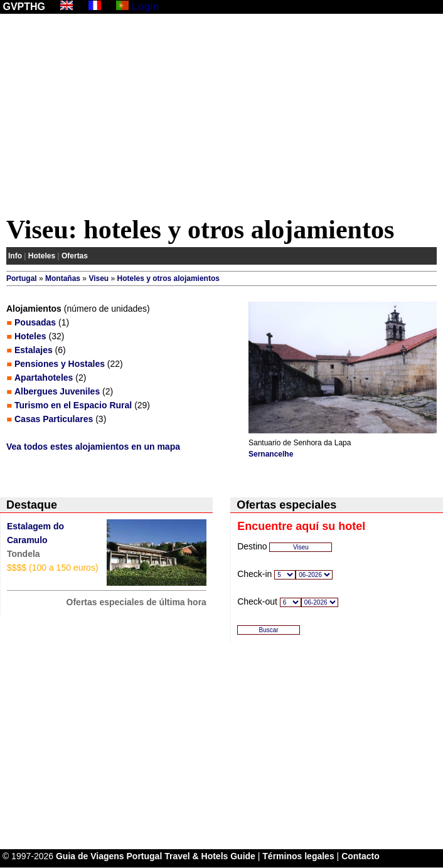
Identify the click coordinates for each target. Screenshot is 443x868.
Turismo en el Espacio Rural (73, 405)
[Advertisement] (221, 117)
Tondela (24, 554)
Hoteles (42, 256)
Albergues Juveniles (57, 391)
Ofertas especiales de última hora (136, 602)
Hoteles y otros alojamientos (168, 278)
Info (15, 256)
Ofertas (75, 256)
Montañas (63, 278)
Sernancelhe (271, 454)
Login (146, 7)
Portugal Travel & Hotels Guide (191, 856)
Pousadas (35, 322)
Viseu (99, 278)
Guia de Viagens (90, 856)
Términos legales (298, 856)
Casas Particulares (54, 419)
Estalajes (34, 350)
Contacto (360, 856)
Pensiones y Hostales (60, 364)
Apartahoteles (44, 378)
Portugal (22, 278)
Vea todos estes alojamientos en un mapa (93, 447)
